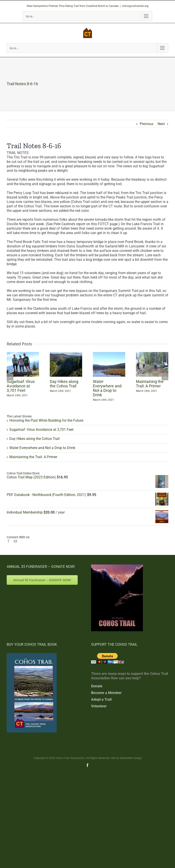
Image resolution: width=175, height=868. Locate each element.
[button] (10, 377)
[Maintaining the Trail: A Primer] (152, 354)
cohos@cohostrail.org (135, 6)
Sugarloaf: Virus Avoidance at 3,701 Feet (21, 386)
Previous (147, 124)
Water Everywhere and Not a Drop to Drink (107, 388)
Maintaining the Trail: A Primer (150, 384)
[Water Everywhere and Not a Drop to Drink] (109, 354)
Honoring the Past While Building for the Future (46, 420)
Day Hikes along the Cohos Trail (64, 384)
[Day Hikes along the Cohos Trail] (66, 354)
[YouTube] (15, 541)
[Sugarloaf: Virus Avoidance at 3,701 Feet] (23, 354)
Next (161, 124)
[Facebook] (8, 541)
